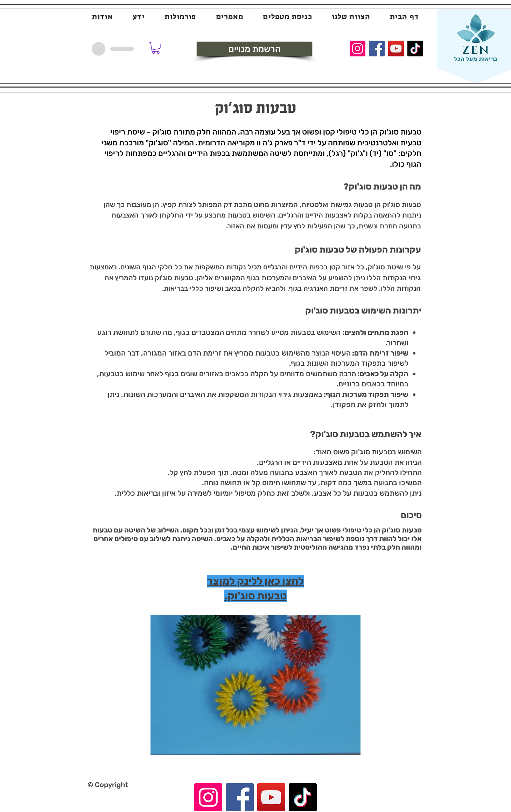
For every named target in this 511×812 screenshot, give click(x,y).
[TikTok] (415, 49)
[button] (156, 48)
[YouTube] (396, 49)
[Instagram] (358, 49)
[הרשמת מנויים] (254, 49)
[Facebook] (377, 49)
